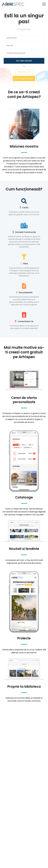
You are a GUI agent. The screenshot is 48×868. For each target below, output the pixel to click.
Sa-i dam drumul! (24, 61)
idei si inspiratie (16, 650)
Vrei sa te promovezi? (24, 78)
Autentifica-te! (24, 72)
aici (18, 560)
